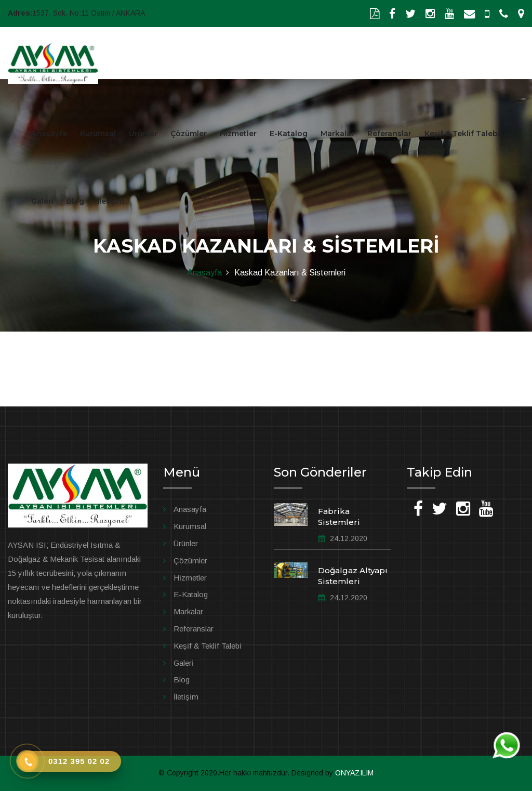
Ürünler (143, 134)
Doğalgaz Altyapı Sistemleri (353, 576)
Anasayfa (49, 134)
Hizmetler (238, 134)
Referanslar (389, 134)
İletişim (111, 201)
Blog (75, 201)
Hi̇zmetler (190, 578)
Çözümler (189, 134)
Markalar (337, 134)
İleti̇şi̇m (186, 697)
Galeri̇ (184, 663)
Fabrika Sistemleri (339, 517)
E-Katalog (289, 134)
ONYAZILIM (354, 773)
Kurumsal (98, 134)
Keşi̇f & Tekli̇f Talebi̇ (208, 646)
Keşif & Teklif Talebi (462, 134)
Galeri (42, 201)
